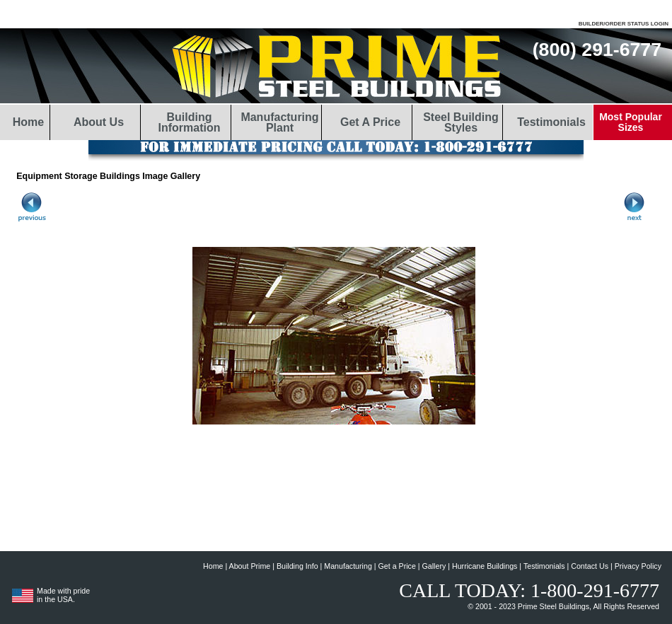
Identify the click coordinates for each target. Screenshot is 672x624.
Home (213, 566)
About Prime (250, 566)
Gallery (434, 566)
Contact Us (590, 566)
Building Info (297, 566)
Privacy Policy (638, 566)
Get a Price (397, 566)
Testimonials (544, 566)
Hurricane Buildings (485, 566)
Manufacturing (348, 566)
